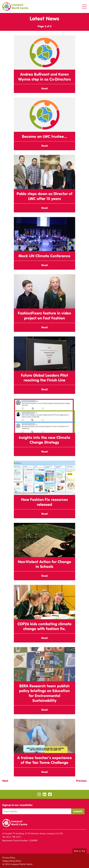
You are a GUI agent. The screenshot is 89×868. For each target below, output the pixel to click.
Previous (81, 781)
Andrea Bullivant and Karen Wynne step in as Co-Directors (44, 77)
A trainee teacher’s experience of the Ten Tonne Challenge (44, 760)
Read (44, 88)
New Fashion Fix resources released (44, 502)
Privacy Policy (9, 858)
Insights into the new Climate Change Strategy (44, 440)
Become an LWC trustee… (44, 137)
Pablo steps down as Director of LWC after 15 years (44, 196)
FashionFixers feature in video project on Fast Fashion (44, 316)
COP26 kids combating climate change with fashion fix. (44, 626)
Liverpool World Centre (15, 6)
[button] (84, 6)
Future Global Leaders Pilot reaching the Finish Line (44, 378)
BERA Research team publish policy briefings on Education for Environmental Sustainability (44, 693)
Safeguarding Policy (12, 861)
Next (5, 781)
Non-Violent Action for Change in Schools (44, 564)
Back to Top (80, 851)
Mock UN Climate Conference (44, 256)
